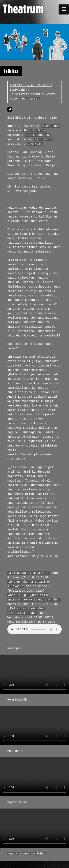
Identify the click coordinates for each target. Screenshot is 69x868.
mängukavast (29, 99)
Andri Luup (51, 126)
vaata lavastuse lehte (27, 854)
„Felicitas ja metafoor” (29, 573)
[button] (64, 9)
